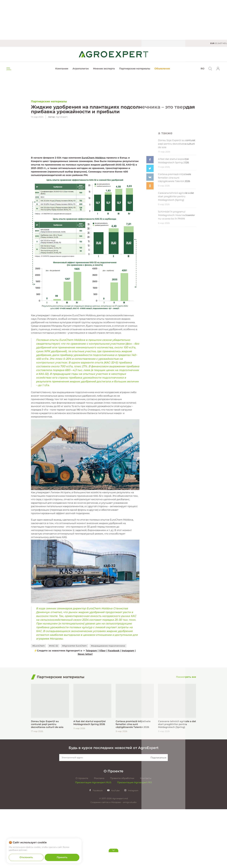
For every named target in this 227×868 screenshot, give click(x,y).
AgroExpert (62, 117)
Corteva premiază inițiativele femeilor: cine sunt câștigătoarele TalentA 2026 (175, 241)
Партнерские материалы (135, 69)
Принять (62, 857)
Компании (62, 69)
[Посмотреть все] (186, 751)
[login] (218, 69)
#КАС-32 (53, 705)
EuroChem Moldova (94, 217)
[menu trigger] (9, 69)
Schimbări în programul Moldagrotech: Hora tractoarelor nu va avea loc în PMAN (176, 279)
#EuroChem (39, 705)
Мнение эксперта (104, 69)
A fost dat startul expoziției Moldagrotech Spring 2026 (174, 224)
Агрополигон (81, 69)
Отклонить (26, 857)
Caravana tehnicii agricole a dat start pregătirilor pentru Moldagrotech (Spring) (176, 260)
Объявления (162, 69)
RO (202, 69)
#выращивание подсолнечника (108, 705)
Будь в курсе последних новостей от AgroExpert (114, 822)
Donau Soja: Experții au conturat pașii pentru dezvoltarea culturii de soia (177, 207)
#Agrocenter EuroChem (74, 705)
